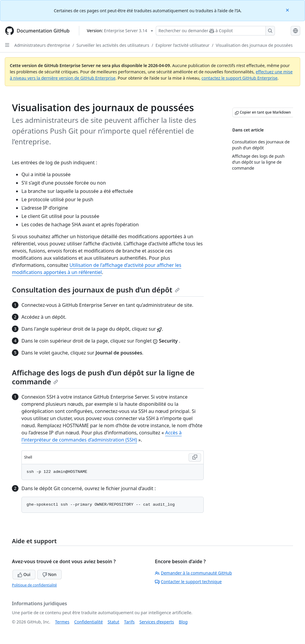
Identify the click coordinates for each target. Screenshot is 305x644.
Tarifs (129, 622)
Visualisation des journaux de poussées (254, 45)
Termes (62, 622)
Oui (24, 574)
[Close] (288, 10)
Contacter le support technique (188, 582)
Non (49, 574)
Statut (113, 622)
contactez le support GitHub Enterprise (239, 78)
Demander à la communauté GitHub (193, 573)
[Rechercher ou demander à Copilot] (215, 31)
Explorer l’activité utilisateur (182, 45)
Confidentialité (88, 622)
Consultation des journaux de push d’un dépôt (96, 290)
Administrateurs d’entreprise (42, 45)
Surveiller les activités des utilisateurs (113, 45)
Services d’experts (157, 622)
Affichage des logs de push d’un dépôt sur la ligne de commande (103, 377)
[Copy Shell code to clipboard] (195, 457)
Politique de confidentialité (34, 585)
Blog (183, 622)
